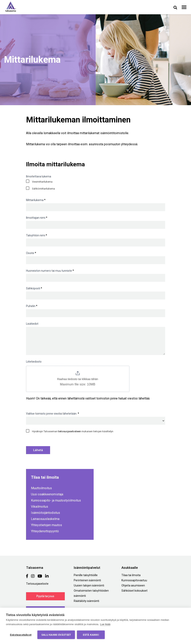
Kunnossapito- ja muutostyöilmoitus (56, 500)
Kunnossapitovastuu (134, 580)
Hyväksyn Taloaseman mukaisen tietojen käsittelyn (70, 431)
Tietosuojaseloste (37, 584)
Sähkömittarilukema (40, 188)
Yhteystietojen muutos (47, 525)
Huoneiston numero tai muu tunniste (50, 271)
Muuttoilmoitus (41, 488)
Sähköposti (34, 288)
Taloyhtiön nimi (37, 235)
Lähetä (38, 450)
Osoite (31, 253)
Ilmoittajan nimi (37, 218)
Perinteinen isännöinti (87, 580)
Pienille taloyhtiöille (86, 575)
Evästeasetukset (21, 635)
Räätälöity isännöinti (86, 601)
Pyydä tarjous (45, 596)
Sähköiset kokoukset (134, 591)
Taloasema (11, 7)
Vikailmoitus (40, 507)
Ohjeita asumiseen (133, 585)
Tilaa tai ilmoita (131, 575)
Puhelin (32, 306)
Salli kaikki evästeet (56, 635)
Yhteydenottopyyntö (45, 531)
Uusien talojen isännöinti (89, 585)
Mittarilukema (36, 200)
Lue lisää (105, 624)
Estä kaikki (91, 635)
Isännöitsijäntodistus (46, 513)
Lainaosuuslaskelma (45, 519)
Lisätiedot (32, 324)
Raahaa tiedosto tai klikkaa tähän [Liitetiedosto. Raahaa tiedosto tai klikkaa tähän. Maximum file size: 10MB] (78, 379)
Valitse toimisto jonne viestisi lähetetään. (53, 414)
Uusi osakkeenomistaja (47, 494)
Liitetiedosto (34, 362)
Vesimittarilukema (39, 181)
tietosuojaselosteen (69, 431)
